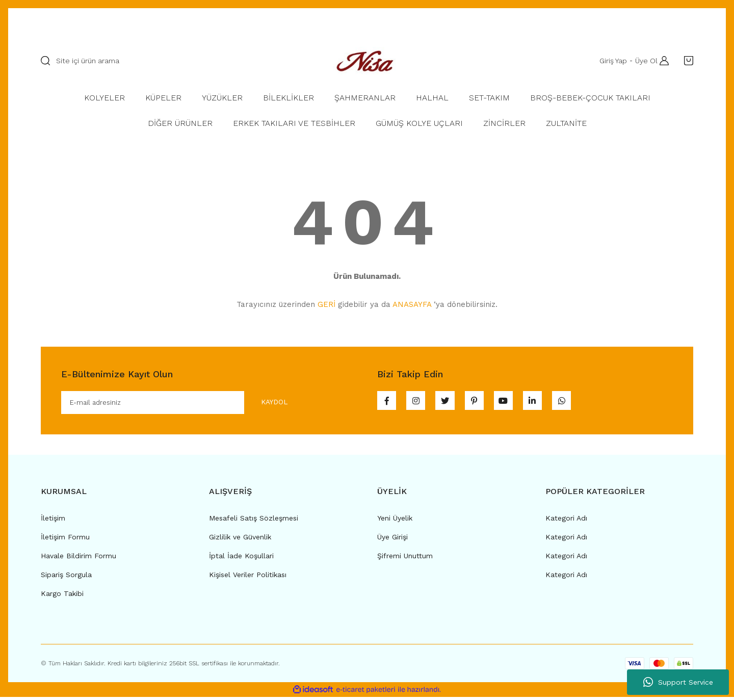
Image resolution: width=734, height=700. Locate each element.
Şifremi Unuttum (405, 558)
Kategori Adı (566, 521)
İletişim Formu (65, 539)
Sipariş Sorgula (66, 577)
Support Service (678, 682)
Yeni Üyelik (395, 521)
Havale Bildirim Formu (78, 558)
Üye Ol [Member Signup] (643, 61)
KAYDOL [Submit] (266, 404)
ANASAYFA (412, 304)
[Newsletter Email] (183, 404)
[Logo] (367, 60)
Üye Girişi (392, 539)
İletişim (53, 521)
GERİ (326, 304)
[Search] (171, 61)
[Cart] (686, 61)
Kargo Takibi (62, 596)
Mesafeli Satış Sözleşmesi (254, 521)
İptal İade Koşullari (241, 558)
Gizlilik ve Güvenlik (240, 539)
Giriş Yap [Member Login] (610, 61)
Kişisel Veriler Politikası (248, 577)
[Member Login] (662, 61)
